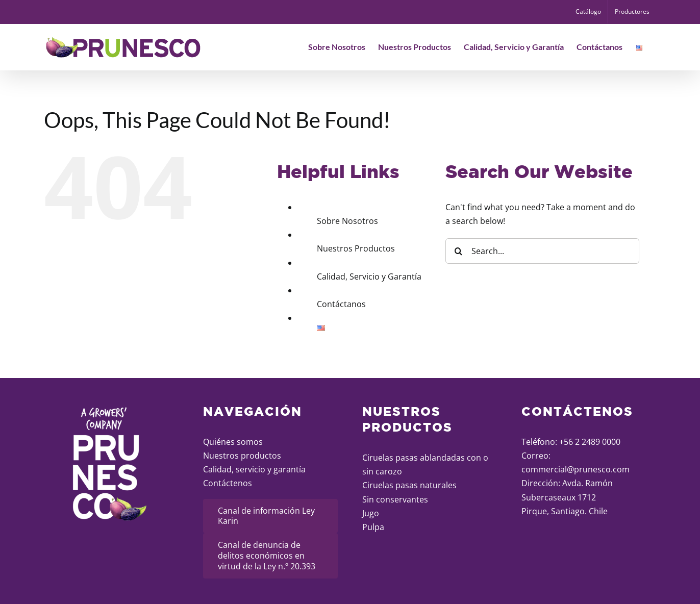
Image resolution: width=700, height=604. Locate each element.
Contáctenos (228, 483)
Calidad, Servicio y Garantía (369, 276)
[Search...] (542, 251)
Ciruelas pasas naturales (409, 485)
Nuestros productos (242, 456)
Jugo (371, 513)
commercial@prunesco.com (576, 469)
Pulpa (373, 527)
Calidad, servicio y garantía (254, 469)
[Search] (458, 251)
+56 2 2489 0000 (590, 442)
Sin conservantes (395, 499)
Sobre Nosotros (347, 221)
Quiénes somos (233, 442)
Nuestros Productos (356, 248)
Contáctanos (341, 304)
